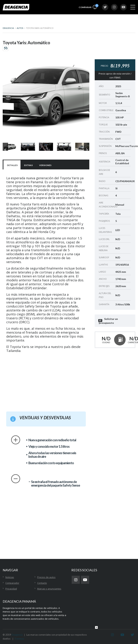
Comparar (88, 7)
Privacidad (11, 589)
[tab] (12, 165)
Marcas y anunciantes (49, 589)
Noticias (10, 577)
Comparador (12, 583)
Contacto (42, 583)
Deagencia (17, 635)
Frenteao (19, 639)
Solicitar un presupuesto (108, 321)
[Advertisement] (46, 380)
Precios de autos (46, 577)
